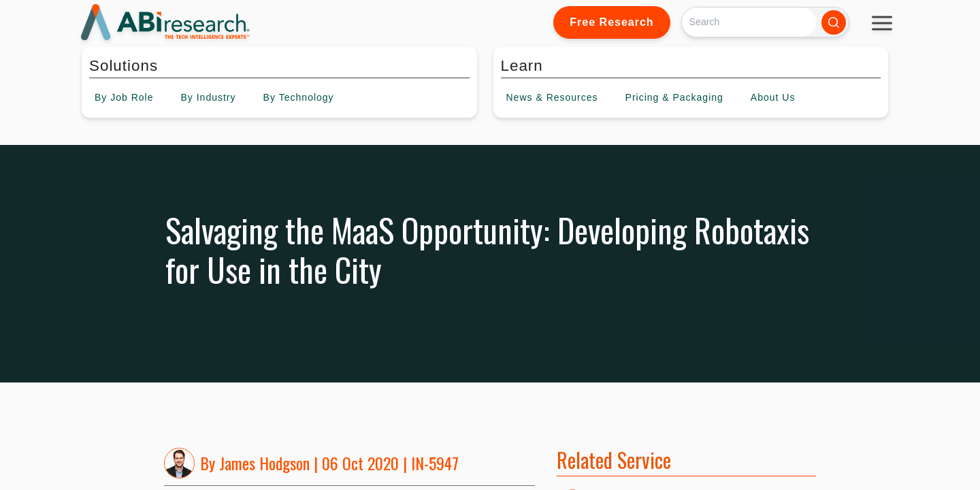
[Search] (749, 22)
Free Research (611, 22)
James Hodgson (264, 463)
